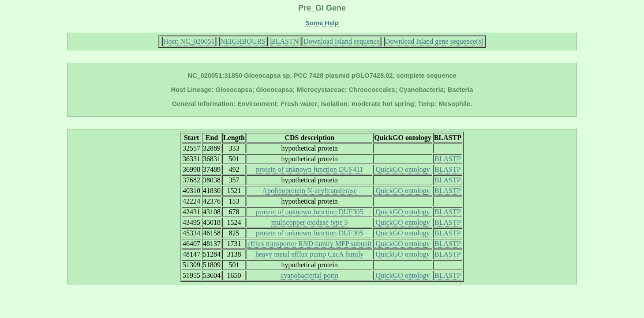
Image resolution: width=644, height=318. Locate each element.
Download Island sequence (341, 41)
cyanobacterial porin (309, 275)
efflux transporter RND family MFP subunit (309, 244)
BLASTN (285, 41)
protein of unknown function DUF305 (310, 212)
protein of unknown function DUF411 (309, 169)
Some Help (322, 23)
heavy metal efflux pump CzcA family (309, 254)
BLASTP (448, 159)
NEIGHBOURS (243, 41)
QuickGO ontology (402, 169)
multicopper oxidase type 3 (310, 222)
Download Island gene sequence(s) (434, 41)
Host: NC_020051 (189, 41)
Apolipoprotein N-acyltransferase (309, 191)
